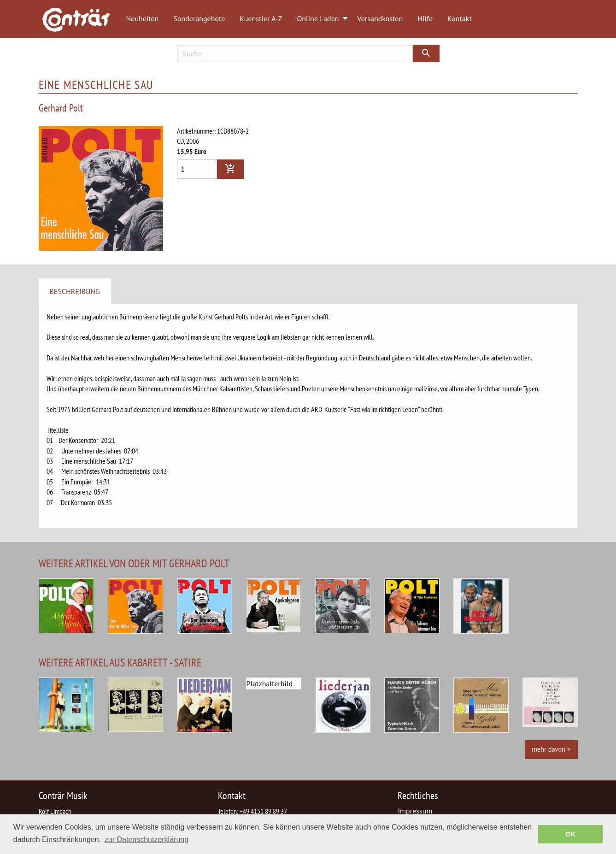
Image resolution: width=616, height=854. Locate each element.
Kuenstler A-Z (261, 18)
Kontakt (460, 18)
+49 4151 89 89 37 (263, 811)
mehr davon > (551, 749)
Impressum (415, 811)
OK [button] (570, 834)
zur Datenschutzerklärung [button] (147, 839)
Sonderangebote (199, 18)
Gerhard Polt (61, 108)
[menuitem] (81, 19)
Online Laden (318, 18)
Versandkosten (380, 18)
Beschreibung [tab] (75, 291)
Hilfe (425, 18)
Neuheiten (143, 18)
